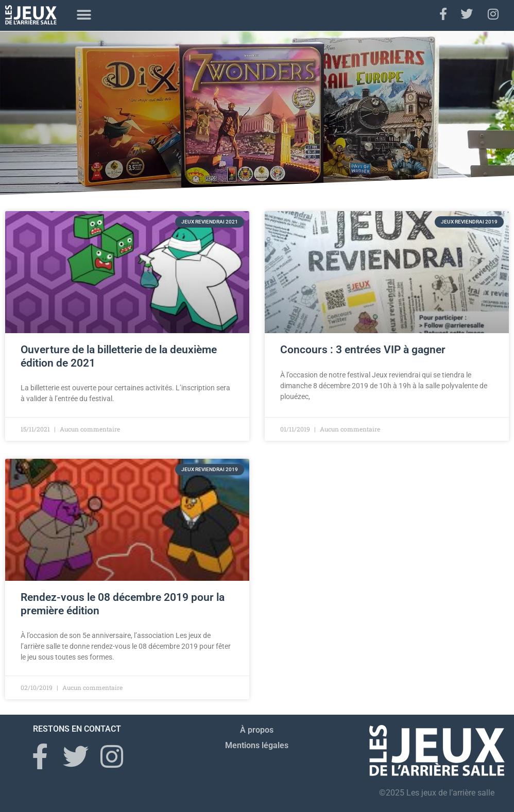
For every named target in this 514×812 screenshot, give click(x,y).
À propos (257, 730)
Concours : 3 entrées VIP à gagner (363, 350)
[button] (84, 15)
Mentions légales (257, 745)
